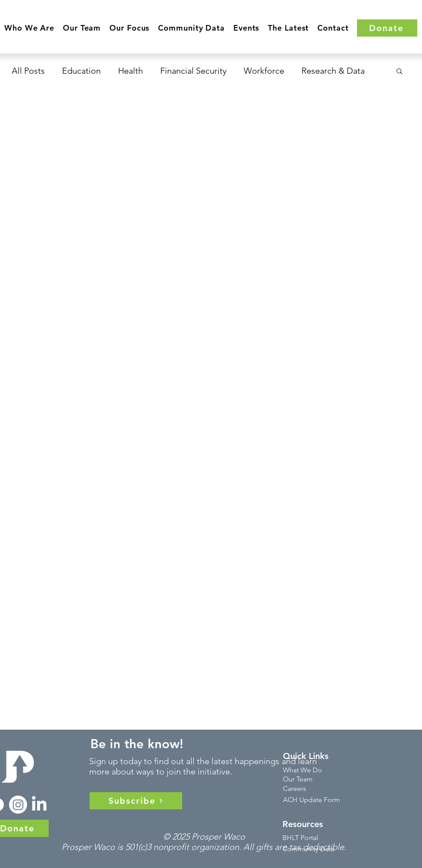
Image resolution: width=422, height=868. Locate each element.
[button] (29, 28)
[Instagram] (18, 805)
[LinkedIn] (39, 805)
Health (130, 71)
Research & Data (333, 71)
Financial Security (193, 71)
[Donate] (387, 28)
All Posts (28, 71)
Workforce (264, 71)
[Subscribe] (136, 801)
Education (81, 71)
